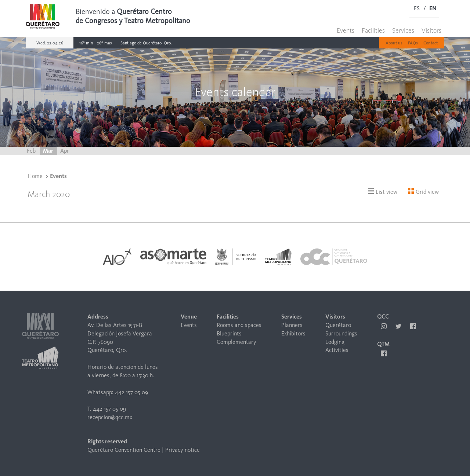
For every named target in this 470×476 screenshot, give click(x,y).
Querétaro (338, 325)
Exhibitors (293, 333)
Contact (431, 43)
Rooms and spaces (239, 325)
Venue (189, 317)
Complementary (236, 342)
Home (35, 176)
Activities (337, 350)
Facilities (373, 30)
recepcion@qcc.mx (110, 417)
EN (433, 8)
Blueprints (229, 333)
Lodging (335, 342)
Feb (32, 151)
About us (394, 43)
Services (403, 30)
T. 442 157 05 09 (107, 409)
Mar (49, 151)
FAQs (413, 43)
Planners (292, 325)
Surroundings (341, 333)
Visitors (431, 30)
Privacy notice (182, 450)
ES (417, 8)
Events (346, 30)
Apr (65, 151)
